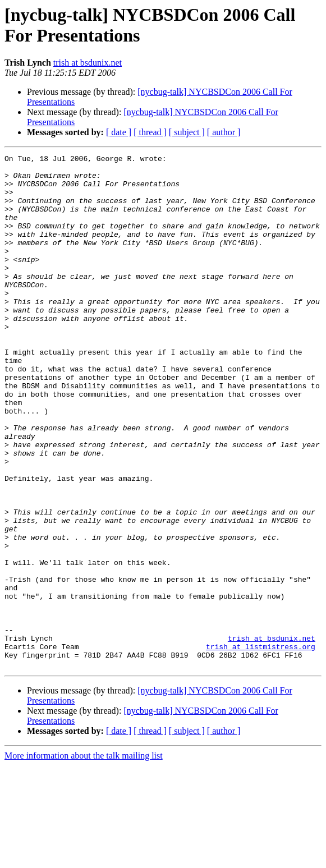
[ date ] (119, 132)
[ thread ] (150, 132)
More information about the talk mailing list (84, 858)
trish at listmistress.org (261, 746)
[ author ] (224, 132)
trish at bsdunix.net (88, 63)
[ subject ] (187, 132)
